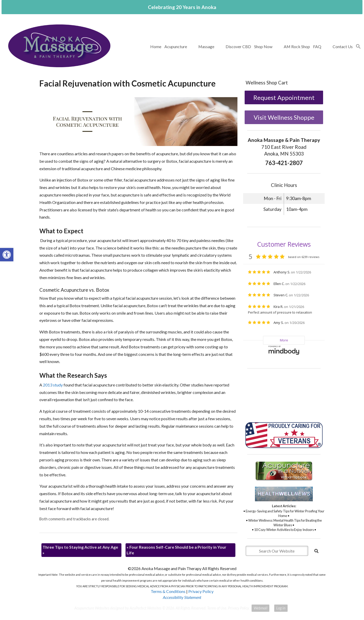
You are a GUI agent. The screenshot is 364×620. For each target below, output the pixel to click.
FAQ (317, 46)
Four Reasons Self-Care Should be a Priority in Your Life (176, 550)
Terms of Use (217, 608)
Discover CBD (238, 46)
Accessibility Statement (182, 597)
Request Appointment (284, 97)
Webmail (260, 608)
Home (156, 46)
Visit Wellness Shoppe (284, 117)
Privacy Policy (201, 591)
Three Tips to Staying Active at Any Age (80, 550)
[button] (358, 47)
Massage (206, 46)
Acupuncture (176, 46)
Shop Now (263, 46)
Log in (281, 608)
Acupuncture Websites (92, 608)
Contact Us (343, 46)
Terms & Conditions (168, 591)
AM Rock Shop (297, 46)
